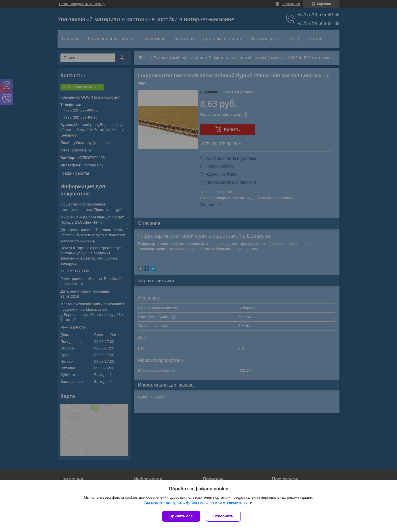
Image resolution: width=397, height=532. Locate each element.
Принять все (181, 516)
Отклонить (223, 516)
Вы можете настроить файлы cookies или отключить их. (196, 503)
